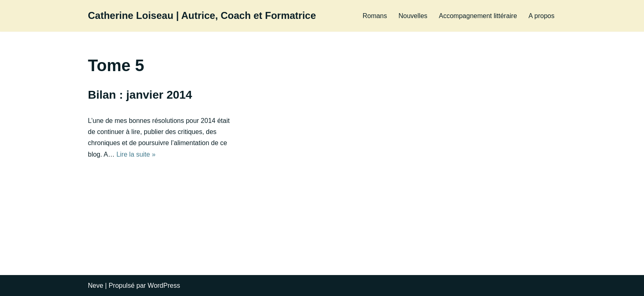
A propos (542, 16)
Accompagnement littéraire (478, 16)
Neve (95, 286)
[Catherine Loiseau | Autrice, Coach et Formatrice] (202, 16)
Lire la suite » (136, 154)
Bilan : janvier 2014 (140, 95)
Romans (375, 16)
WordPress (164, 286)
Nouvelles (413, 16)
